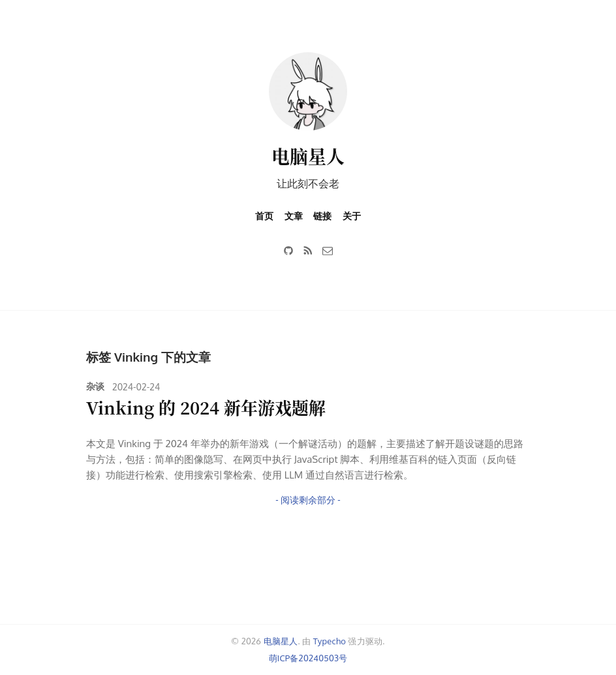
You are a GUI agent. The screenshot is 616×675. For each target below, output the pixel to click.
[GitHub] (288, 250)
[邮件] (328, 250)
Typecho (330, 641)
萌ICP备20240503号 (308, 658)
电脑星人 (308, 156)
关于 (352, 216)
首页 (264, 216)
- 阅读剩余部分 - (308, 500)
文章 (294, 216)
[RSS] (308, 250)
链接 (322, 216)
